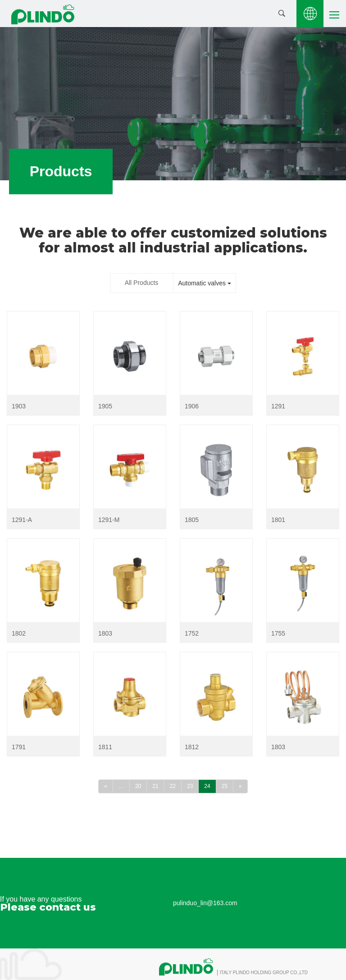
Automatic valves (205, 283)
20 (138, 786)
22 (173, 786)
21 (155, 786)
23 (190, 786)
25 (225, 786)
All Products (142, 283)
